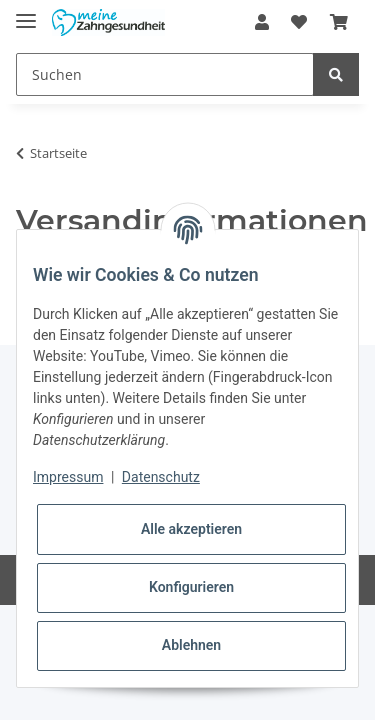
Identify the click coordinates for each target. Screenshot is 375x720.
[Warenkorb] (339, 22)
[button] (262, 22)
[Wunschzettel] (299, 22)
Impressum (68, 477)
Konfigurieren (191, 587)
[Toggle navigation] (26, 12)
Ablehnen (191, 645)
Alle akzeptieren (191, 529)
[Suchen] (165, 74)
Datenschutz (161, 477)
